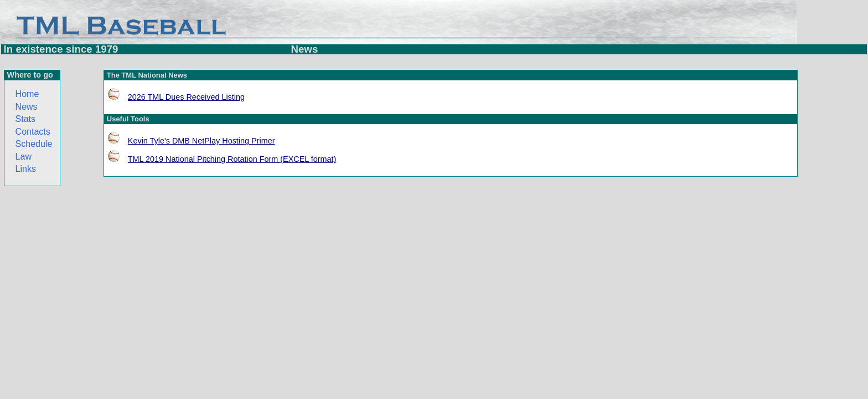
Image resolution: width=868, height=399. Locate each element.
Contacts (33, 132)
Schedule (34, 144)
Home (27, 94)
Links (26, 169)
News (27, 107)
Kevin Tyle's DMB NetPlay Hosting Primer (201, 141)
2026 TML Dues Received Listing (186, 97)
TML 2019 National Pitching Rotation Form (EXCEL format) (232, 159)
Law (24, 157)
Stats (25, 119)
